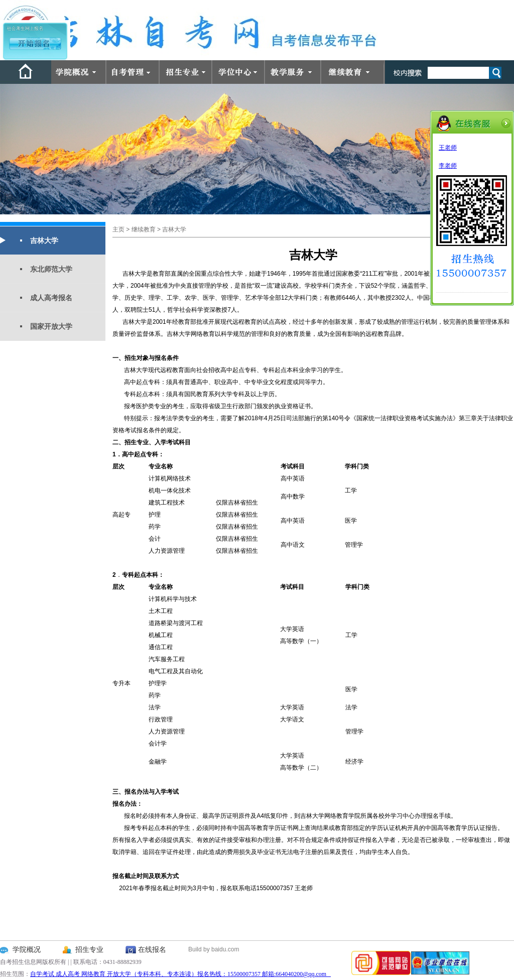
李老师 (448, 166)
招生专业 (89, 950)
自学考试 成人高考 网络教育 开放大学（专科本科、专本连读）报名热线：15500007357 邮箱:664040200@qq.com (180, 974)
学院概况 (27, 950)
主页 (118, 229)
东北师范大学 (51, 269)
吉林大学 (44, 240)
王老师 (448, 148)
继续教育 (144, 229)
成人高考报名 (51, 298)
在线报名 (152, 950)
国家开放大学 (51, 326)
